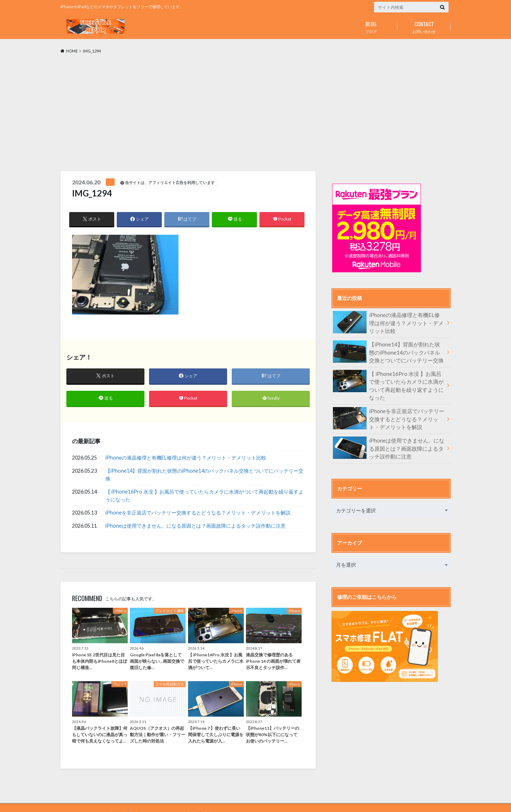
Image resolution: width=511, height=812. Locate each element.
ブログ (371, 26)
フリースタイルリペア (341, 801)
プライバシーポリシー (155, 801)
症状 (116, 801)
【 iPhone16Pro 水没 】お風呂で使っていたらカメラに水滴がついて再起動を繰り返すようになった (204, 497)
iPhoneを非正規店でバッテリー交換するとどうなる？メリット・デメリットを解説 (198, 514)
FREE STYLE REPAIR (80, 801)
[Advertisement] (255, 113)
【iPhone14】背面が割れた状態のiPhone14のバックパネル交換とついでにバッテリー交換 (204, 476)
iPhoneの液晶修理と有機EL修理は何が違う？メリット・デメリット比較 (186, 459)
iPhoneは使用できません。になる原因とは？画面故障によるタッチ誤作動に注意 (196, 527)
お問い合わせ (424, 26)
